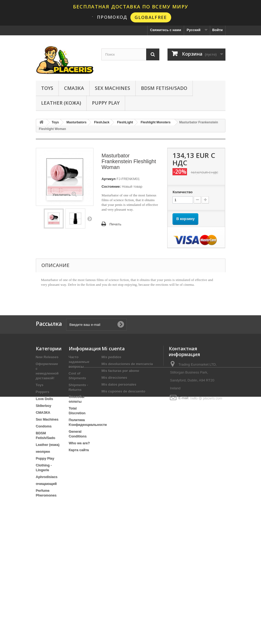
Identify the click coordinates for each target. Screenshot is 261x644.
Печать (115, 224)
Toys (47, 88)
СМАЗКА (74, 88)
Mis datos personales (119, 384)
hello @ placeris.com (206, 398)
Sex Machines (112, 88)
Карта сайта (79, 450)
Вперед (90, 219)
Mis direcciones (115, 378)
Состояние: (111, 187)
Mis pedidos (112, 357)
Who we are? (79, 443)
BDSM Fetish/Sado (164, 88)
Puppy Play (106, 103)
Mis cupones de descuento (124, 391)
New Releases (47, 357)
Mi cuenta (113, 348)
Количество (183, 192)
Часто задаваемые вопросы (79, 362)
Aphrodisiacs (47, 477)
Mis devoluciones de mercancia (127, 364)
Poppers (43, 392)
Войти (218, 30)
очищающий (46, 484)
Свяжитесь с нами (166, 30)
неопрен (43, 451)
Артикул (108, 179)
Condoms (44, 426)
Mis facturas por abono (120, 371)
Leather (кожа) (61, 103)
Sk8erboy (44, 406)
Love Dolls (45, 399)
